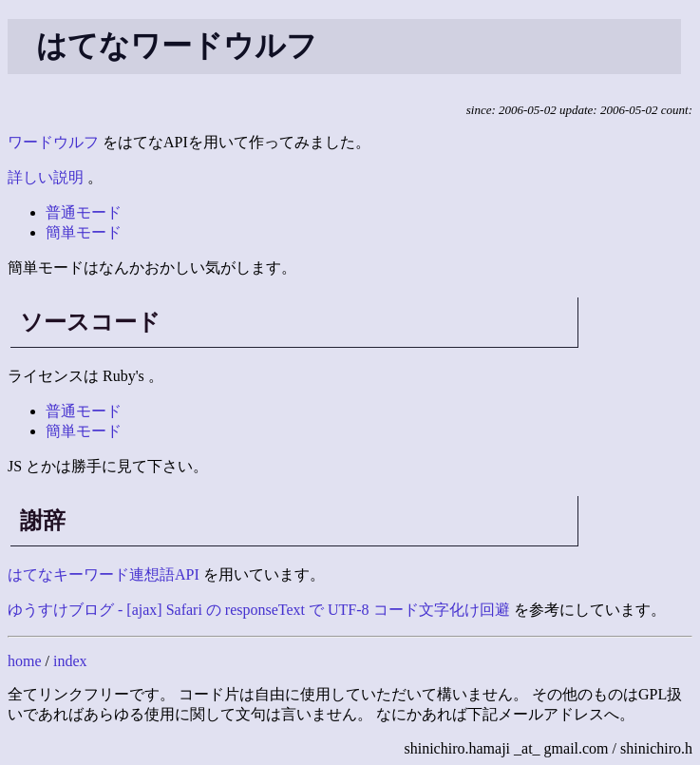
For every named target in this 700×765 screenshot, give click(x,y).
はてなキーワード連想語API (104, 574)
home (25, 661)
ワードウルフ (53, 142)
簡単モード (84, 232)
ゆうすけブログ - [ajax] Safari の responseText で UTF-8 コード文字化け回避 (259, 610)
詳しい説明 (46, 177)
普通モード (84, 212)
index (70, 661)
